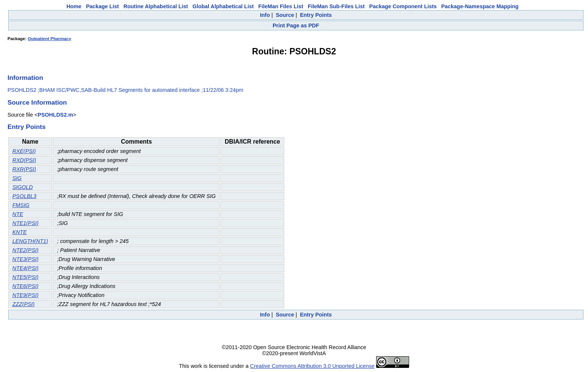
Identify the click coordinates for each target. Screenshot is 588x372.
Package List (102, 6)
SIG (17, 178)
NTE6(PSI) (25, 286)
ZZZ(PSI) (23, 304)
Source (285, 15)
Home (74, 6)
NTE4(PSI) (25, 268)
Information (25, 78)
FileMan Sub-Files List (336, 6)
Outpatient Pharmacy (49, 39)
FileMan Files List (281, 6)
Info (265, 15)
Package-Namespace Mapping (480, 6)
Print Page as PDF (296, 25)
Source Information (37, 102)
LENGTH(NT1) (30, 241)
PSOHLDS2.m (55, 115)
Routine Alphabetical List (156, 6)
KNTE (19, 232)
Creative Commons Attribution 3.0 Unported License (312, 366)
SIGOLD (22, 187)
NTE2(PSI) (25, 250)
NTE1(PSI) (25, 223)
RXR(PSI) (24, 169)
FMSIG (21, 205)
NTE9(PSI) (25, 295)
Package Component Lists (403, 6)
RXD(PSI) (24, 160)
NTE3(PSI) (25, 259)
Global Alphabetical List (223, 6)
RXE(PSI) (24, 151)
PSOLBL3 (24, 196)
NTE (18, 214)
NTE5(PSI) (25, 277)
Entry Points (316, 15)
